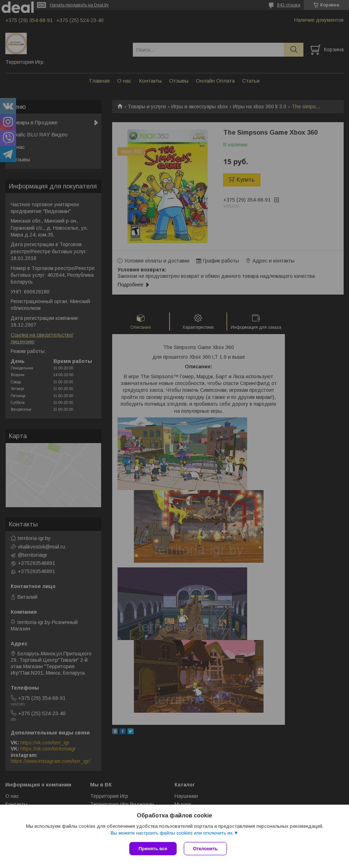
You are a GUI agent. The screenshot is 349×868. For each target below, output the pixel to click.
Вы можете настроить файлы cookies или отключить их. (172, 833)
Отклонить (205, 849)
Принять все (153, 849)
